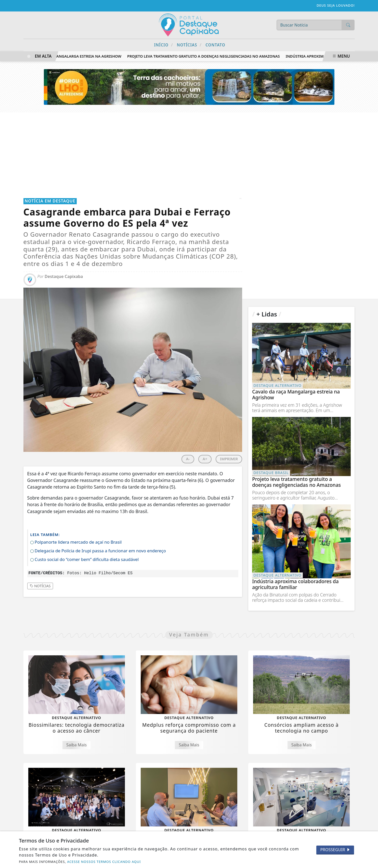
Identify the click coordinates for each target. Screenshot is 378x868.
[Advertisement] (189, 151)
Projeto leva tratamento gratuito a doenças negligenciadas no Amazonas (205, 56)
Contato (215, 45)
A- (188, 459)
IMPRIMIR (229, 459)
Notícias (189, 45)
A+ (205, 459)
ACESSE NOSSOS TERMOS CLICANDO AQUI (104, 862)
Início (163, 45)
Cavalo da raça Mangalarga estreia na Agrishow (73, 56)
